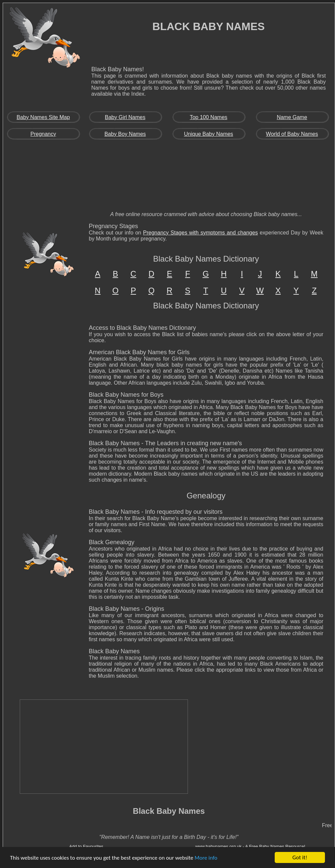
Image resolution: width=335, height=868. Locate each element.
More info (206, 858)
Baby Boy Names (125, 134)
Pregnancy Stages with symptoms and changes (200, 233)
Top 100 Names (208, 117)
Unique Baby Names (209, 134)
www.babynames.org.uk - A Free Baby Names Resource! (250, 846)
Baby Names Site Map (43, 117)
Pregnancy (43, 134)
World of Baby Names (292, 134)
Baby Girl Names (125, 117)
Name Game (292, 117)
